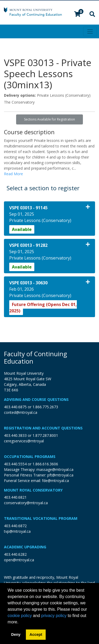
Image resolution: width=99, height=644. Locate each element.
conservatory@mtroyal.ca (26, 503)
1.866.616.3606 (45, 464)
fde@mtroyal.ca (55, 481)
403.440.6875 (15, 407)
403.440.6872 (15, 526)
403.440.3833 (15, 435)
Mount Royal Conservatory (33, 490)
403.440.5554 (15, 464)
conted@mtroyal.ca (21, 412)
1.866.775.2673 (45, 407)
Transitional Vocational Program (41, 518)
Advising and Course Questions (36, 399)
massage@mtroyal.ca (55, 469)
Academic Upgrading (25, 547)
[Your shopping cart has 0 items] (78, 15)
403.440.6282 (15, 554)
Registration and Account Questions (43, 428)
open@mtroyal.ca (19, 560)
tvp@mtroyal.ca (17, 531)
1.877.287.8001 (45, 435)
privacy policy (54, 616)
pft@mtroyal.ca (60, 475)
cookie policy (20, 616)
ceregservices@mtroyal (24, 441)
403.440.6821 (15, 497)
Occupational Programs (30, 457)
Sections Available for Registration (49, 119)
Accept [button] (36, 634)
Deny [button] (16, 634)
